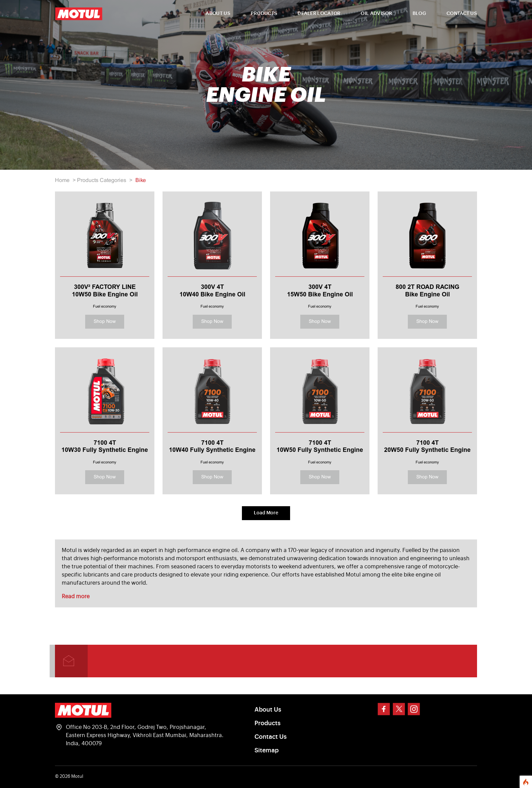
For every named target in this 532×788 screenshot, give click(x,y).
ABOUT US (218, 14)
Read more (76, 597)
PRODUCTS (264, 14)
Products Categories (102, 180)
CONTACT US (462, 14)
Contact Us (271, 737)
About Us (268, 710)
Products (268, 723)
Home (62, 180)
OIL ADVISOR (376, 14)
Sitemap (267, 750)
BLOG (419, 14)
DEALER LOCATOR (319, 14)
